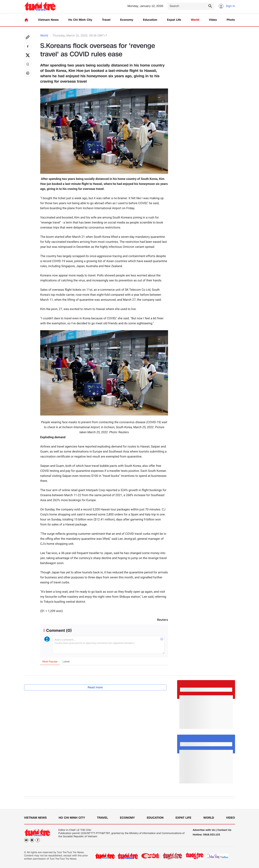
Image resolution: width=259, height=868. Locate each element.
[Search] (191, 6)
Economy (127, 20)
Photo (231, 20)
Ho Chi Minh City (80, 20)
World (195, 20)
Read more (95, 687)
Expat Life (174, 20)
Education (150, 20)
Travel (106, 20)
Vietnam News (48, 20)
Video (213, 20)
